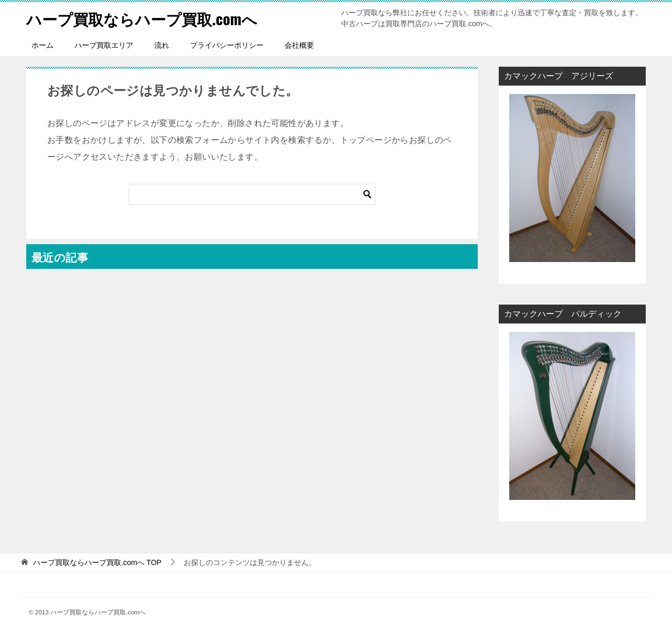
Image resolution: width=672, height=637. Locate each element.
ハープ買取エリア (104, 45)
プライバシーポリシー (227, 45)
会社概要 (299, 45)
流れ (162, 45)
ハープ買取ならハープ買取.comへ (146, 18)
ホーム (43, 45)
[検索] (252, 194)
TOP (97, 562)
